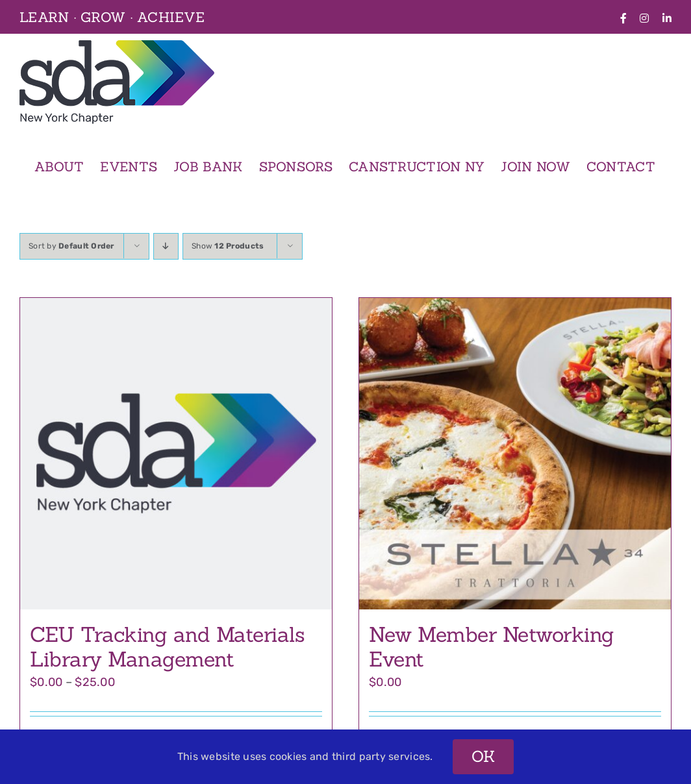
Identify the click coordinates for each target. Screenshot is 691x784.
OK (484, 756)
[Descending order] (166, 246)
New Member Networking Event (492, 647)
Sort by (71, 246)
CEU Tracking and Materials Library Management (168, 647)
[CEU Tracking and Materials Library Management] (176, 454)
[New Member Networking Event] (515, 454)
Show (228, 246)
